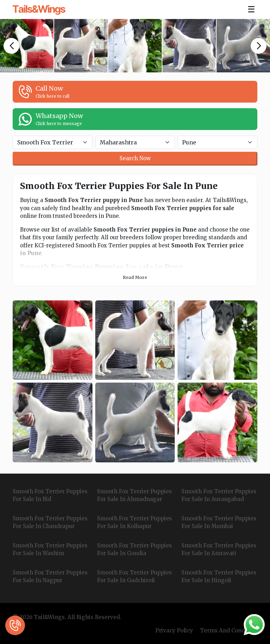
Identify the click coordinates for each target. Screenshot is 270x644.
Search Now (135, 158)
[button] (11, 46)
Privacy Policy (174, 630)
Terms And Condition (229, 630)
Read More (135, 277)
